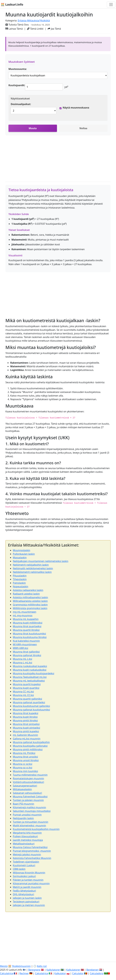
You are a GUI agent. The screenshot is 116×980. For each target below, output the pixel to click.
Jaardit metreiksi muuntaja (28, 840)
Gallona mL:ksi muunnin (27, 739)
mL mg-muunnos (23, 615)
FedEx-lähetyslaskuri (24, 891)
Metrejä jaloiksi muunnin (27, 854)
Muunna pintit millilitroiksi (28, 749)
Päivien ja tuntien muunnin (28, 880)
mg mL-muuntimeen (25, 612)
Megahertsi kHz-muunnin (27, 833)
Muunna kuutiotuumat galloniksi (31, 706)
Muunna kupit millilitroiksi (28, 623)
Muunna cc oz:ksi (23, 764)
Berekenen (93, 970)
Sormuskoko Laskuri (24, 876)
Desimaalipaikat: (21, 104)
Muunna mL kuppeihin (26, 619)
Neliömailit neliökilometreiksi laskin (33, 568)
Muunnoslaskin (22, 550)
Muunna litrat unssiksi (25, 757)
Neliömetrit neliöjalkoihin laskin (31, 565)
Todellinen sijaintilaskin (26, 862)
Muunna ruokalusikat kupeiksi (30, 666)
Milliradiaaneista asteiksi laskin (30, 601)
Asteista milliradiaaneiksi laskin (30, 597)
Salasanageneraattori (25, 786)
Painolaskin (19, 583)
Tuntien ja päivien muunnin (28, 800)
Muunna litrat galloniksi (26, 652)
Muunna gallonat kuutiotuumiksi (31, 710)
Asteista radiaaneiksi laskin (28, 590)
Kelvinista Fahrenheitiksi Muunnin (32, 858)
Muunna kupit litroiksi (25, 717)
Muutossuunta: (18, 69)
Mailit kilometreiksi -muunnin (29, 825)
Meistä (4, 966)
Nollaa (83, 128)
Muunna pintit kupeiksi (26, 731)
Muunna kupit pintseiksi (26, 728)
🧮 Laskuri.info (12, 4)
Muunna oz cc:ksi (23, 768)
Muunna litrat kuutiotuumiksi (29, 634)
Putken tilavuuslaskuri (25, 836)
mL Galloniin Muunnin (25, 735)
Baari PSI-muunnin (23, 804)
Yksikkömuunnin (21, 966)
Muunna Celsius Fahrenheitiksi (30, 847)
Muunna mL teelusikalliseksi (29, 681)
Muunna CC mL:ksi (23, 692)
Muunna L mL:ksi (23, 663)
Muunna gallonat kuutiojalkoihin (31, 742)
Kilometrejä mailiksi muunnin (29, 807)
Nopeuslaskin (21, 586)
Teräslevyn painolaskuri (26, 902)
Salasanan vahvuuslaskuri (27, 793)
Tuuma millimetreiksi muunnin (30, 775)
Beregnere (34, 970)
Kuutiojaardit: (17, 85)
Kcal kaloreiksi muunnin (26, 641)
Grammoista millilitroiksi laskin (30, 605)
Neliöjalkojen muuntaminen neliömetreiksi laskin (41, 561)
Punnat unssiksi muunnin (27, 815)
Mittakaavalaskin (22, 789)
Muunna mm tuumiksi (25, 771)
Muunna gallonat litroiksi (27, 655)
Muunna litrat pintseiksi (26, 724)
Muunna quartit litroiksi (26, 630)
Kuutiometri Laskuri (24, 865)
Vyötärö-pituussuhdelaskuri (28, 782)
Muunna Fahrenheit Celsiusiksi (30, 797)
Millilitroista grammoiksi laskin (30, 608)
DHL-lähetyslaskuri (23, 894)
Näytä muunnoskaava (76, 108)
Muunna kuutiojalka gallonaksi (30, 746)
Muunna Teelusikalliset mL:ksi (30, 677)
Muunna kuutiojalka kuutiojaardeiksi (34, 673)
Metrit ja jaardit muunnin (27, 887)
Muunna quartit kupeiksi (27, 684)
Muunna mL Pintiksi (24, 753)
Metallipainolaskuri (24, 844)
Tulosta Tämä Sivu (17, 25)
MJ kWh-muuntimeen (25, 644)
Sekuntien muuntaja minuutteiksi (32, 811)
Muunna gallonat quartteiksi (29, 702)
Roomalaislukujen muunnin (28, 778)
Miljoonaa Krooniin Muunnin (29, 873)
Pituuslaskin (20, 576)
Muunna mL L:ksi (23, 659)
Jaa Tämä (54, 29)
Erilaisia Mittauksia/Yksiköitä (34, 21)
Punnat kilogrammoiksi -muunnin (32, 851)
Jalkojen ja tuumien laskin (27, 898)
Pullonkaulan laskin (24, 554)
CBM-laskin (19, 869)
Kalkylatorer (53, 970)
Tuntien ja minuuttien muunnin (31, 822)
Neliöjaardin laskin (23, 818)
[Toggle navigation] (111, 5)
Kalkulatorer (73, 970)
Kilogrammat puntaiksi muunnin (31, 883)
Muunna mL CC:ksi (23, 695)
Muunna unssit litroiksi (26, 760)
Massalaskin (20, 558)
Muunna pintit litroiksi (25, 720)
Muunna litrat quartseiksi (27, 626)
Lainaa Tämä (14, 29)
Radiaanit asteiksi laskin (26, 594)
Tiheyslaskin (20, 579)
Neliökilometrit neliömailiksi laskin (32, 572)
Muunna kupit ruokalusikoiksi (30, 670)
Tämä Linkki (35, 29)
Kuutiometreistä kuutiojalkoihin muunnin (36, 829)
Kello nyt (42, 966)
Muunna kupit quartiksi (26, 688)
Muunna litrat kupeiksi (26, 713)
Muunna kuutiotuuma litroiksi (30, 637)
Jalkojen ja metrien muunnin (29, 905)
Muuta (33, 128)
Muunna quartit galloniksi (27, 699)
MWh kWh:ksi (20, 648)
